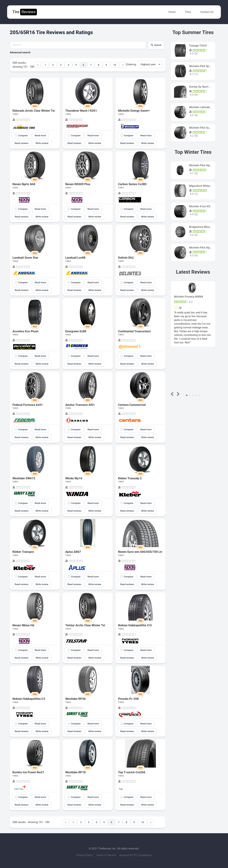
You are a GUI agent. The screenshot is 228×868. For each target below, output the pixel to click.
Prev (173, 394)
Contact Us (207, 12)
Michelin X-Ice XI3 (200, 206)
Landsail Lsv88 (75, 258)
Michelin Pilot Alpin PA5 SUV (206, 165)
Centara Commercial (132, 405)
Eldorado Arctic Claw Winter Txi (34, 111)
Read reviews (22, 143)
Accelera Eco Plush (25, 331)
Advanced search (20, 52)
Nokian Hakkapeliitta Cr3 (135, 625)
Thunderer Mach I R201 (81, 111)
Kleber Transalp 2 (130, 478)
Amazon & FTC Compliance (136, 855)
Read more (40, 135)
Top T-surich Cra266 (132, 772)
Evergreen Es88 (76, 331)
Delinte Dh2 (126, 258)
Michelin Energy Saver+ (134, 111)
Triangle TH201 (198, 46)
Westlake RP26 (75, 699)
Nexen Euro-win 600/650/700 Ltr (140, 552)
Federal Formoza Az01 (28, 405)
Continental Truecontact (134, 331)
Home (172, 12)
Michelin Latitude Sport (203, 107)
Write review (42, 143)
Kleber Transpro (23, 552)
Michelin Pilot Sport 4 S (203, 66)
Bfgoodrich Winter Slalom (204, 186)
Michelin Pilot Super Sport (205, 128)
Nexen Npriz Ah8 (24, 184)
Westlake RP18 (75, 772)
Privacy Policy (85, 855)
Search (156, 45)
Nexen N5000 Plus (78, 184)
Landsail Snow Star (25, 258)
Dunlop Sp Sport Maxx (202, 87)
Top (121, 789)
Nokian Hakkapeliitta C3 (29, 699)
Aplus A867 (73, 552)
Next (178, 394)
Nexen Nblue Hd (23, 625)
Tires (188, 12)
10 (115, 65)
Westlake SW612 (24, 478)
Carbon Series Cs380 (132, 184)
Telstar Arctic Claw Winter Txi (85, 625)
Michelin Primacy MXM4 (188, 297)
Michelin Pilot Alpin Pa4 (203, 248)
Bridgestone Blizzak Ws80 (205, 227)
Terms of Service (106, 855)
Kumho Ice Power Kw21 (28, 772)
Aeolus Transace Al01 (80, 405)
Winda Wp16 (74, 478)
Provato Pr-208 (128, 699)
